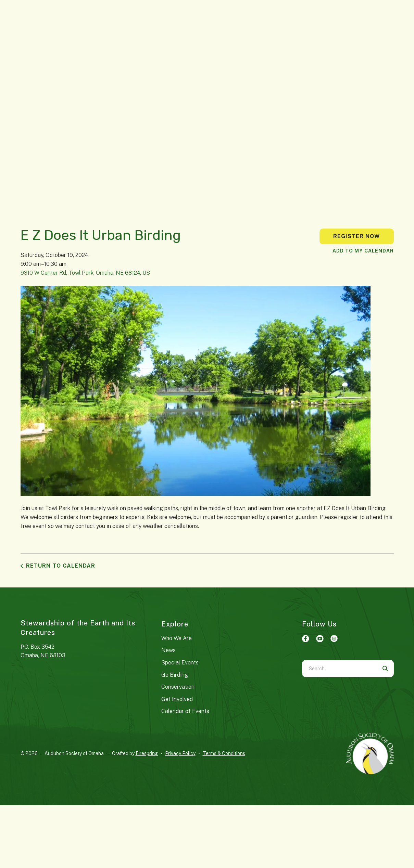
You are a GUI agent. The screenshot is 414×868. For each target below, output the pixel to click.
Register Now (357, 236)
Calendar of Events (185, 711)
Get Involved (177, 699)
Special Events (180, 663)
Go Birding (175, 675)
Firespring (147, 753)
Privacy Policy (180, 753)
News (168, 650)
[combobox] (339, 669)
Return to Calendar (61, 566)
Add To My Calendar (363, 251)
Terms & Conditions (224, 753)
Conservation (178, 687)
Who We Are (177, 638)
